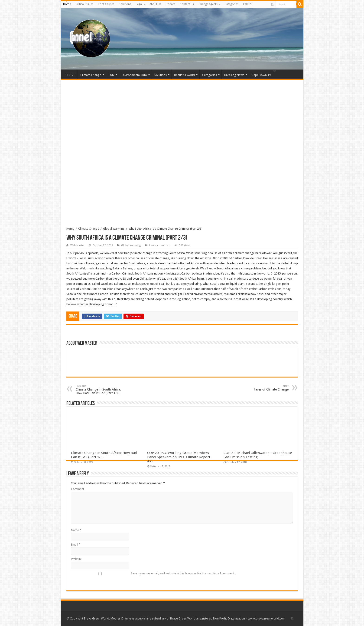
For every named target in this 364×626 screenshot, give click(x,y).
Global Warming (114, 229)
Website (76, 559)
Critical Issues (84, 4)
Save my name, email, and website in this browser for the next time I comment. (183, 573)
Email (76, 545)
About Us (155, 4)
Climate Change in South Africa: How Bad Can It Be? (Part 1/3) (99, 390)
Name (76, 530)
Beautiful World (184, 75)
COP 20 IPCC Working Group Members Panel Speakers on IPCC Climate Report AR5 (179, 457)
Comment (78, 489)
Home (67, 4)
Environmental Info (134, 75)
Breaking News (234, 75)
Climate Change (91, 75)
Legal (139, 4)
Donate (170, 4)
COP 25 (70, 75)
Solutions (125, 4)
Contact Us (187, 4)
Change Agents (208, 4)
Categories (231, 4)
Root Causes (106, 4)
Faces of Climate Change (265, 388)
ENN (111, 75)
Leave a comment (160, 245)
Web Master (77, 245)
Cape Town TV (261, 75)
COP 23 (248, 4)
